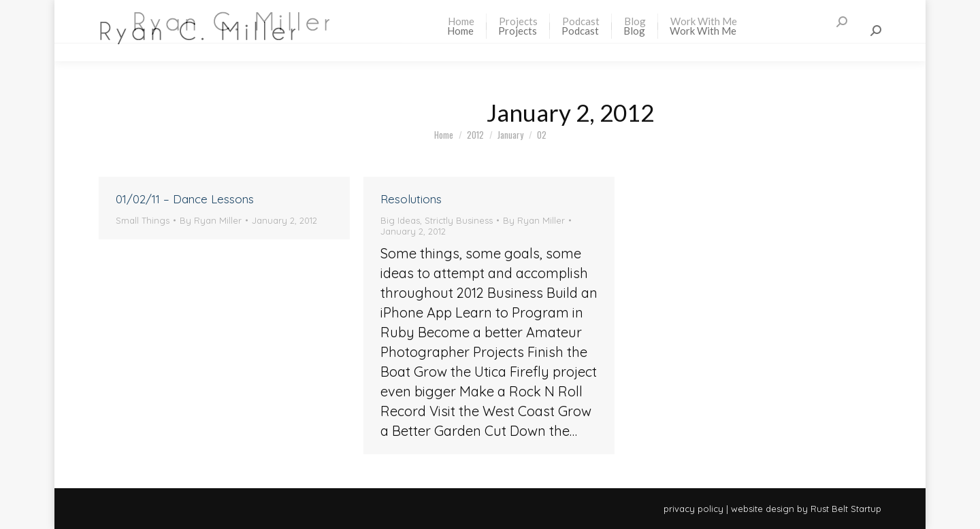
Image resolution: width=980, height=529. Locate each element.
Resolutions (411, 199)
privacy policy (693, 509)
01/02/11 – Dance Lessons (185, 199)
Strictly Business (459, 220)
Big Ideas (400, 220)
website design (763, 509)
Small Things (143, 220)
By (211, 220)
